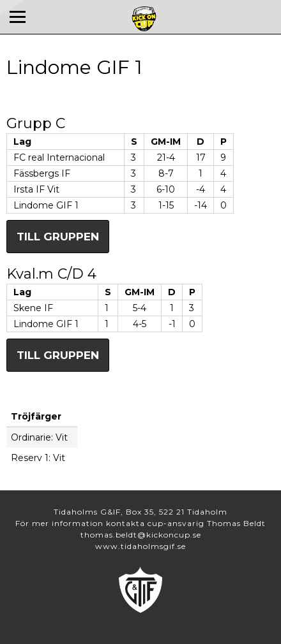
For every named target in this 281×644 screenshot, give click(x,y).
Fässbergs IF (42, 173)
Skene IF (33, 308)
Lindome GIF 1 (46, 205)
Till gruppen (58, 237)
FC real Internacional (59, 157)
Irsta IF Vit (36, 189)
